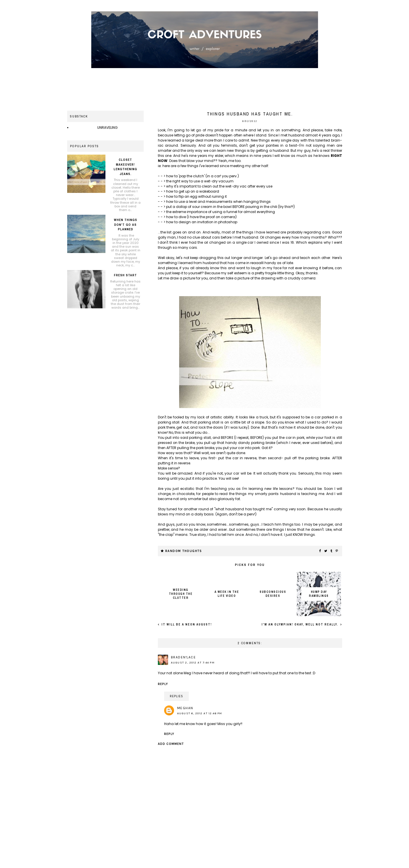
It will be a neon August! (186, 624)
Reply (163, 684)
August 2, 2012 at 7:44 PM (193, 663)
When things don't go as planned (126, 225)
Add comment (171, 744)
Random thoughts (184, 551)
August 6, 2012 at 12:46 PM (200, 713)
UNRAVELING (107, 128)
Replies (176, 696)
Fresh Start (125, 275)
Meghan (185, 708)
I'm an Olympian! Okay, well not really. (301, 624)
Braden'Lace (184, 657)
